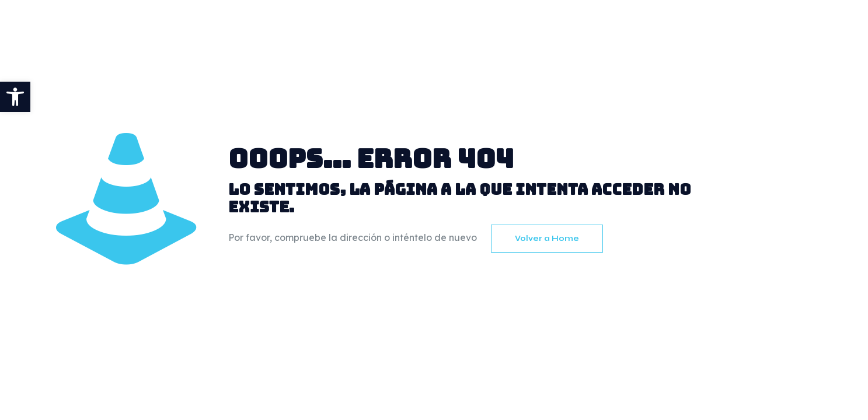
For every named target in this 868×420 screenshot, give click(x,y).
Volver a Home (547, 239)
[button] (15, 97)
